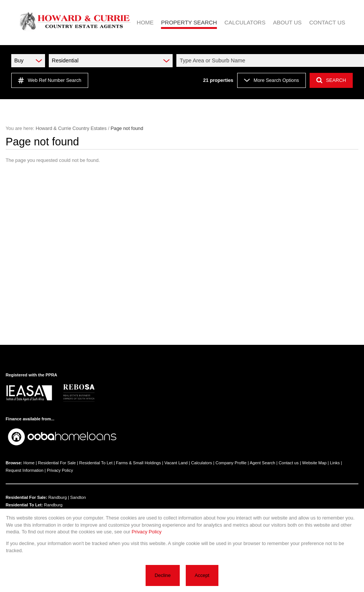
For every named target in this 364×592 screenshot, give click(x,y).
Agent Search (263, 463)
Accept (202, 575)
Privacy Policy (60, 470)
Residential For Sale (57, 463)
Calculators (202, 463)
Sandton (78, 497)
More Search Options (271, 80)
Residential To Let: (24, 505)
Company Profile (231, 463)
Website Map (314, 463)
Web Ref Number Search (50, 80)
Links (335, 463)
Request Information (25, 470)
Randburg (58, 497)
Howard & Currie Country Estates (71, 128)
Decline (163, 575)
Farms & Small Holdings (138, 463)
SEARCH (331, 80)
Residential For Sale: (26, 497)
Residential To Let (96, 463)
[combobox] (271, 60)
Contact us (288, 463)
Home (29, 463)
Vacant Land (176, 463)
